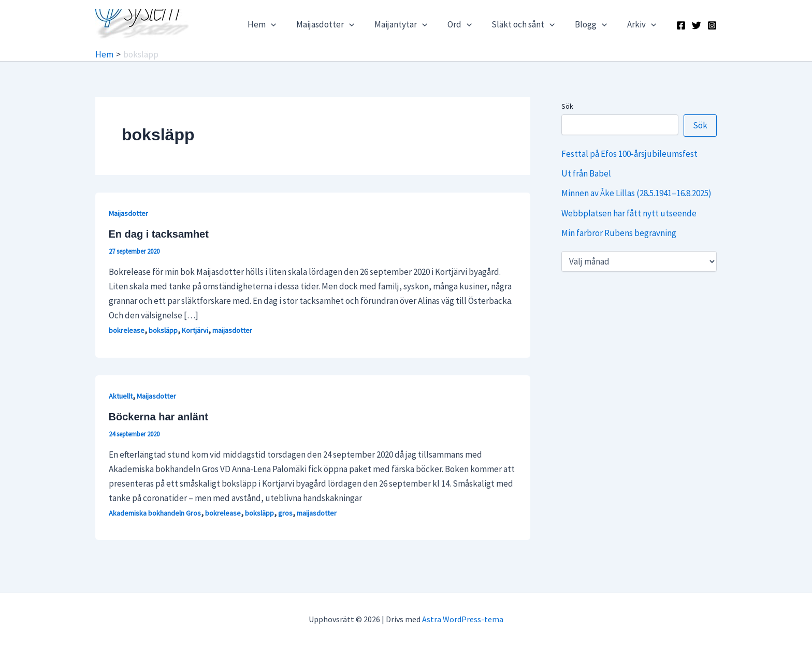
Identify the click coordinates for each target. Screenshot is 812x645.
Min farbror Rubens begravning (619, 233)
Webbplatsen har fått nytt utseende (629, 213)
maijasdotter (232, 330)
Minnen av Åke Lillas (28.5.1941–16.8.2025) (636, 193)
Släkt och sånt (529, 24)
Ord (467, 24)
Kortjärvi (195, 330)
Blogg (594, 24)
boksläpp (163, 330)
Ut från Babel (586, 173)
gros (285, 513)
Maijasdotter (338, 24)
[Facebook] (681, 25)
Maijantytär (411, 24)
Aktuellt (121, 396)
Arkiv (643, 24)
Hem (277, 24)
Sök (567, 106)
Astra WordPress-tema (463, 619)
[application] (286, 24)
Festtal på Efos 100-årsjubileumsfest (629, 154)
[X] (697, 25)
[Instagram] (712, 25)
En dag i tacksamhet (159, 234)
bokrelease (127, 330)
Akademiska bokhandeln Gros (155, 513)
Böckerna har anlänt (158, 417)
